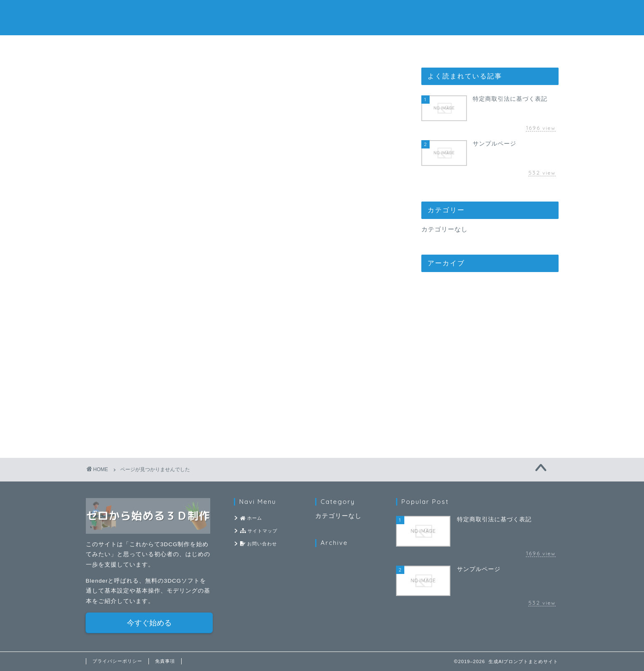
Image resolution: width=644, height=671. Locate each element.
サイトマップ (322, 46)
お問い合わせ (422, 46)
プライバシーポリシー (117, 661)
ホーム (222, 46)
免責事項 (165, 661)
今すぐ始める (149, 623)
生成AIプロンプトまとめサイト (322, 17)
